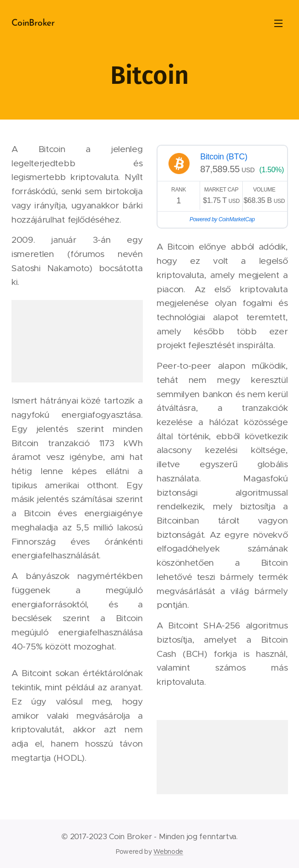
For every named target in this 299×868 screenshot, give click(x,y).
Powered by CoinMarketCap (222, 219)
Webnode (168, 852)
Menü (278, 23)
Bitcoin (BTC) (224, 157)
